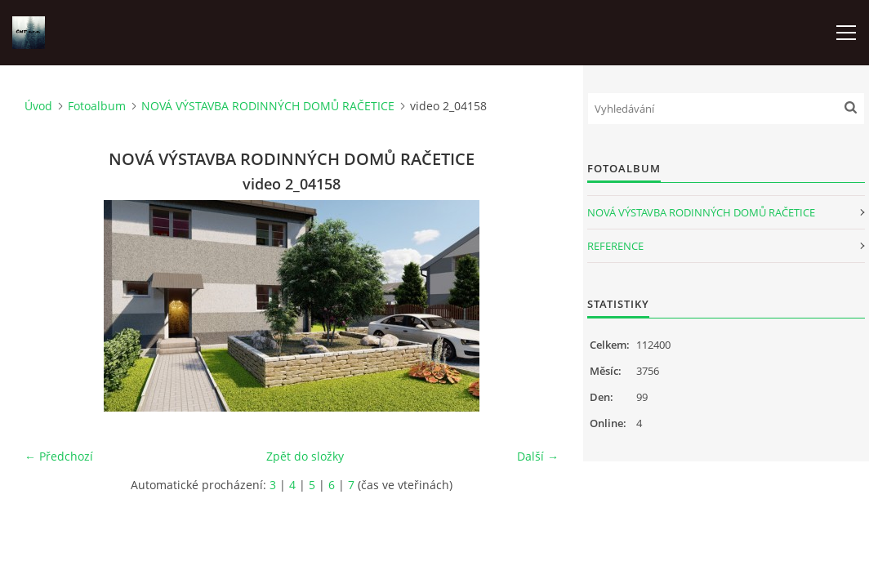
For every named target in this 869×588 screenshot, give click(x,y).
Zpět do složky (305, 456)
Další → (538, 456)
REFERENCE (615, 246)
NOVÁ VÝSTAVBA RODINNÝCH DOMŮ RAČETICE (268, 106)
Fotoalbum (97, 106)
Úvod (38, 106)
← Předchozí (59, 456)
